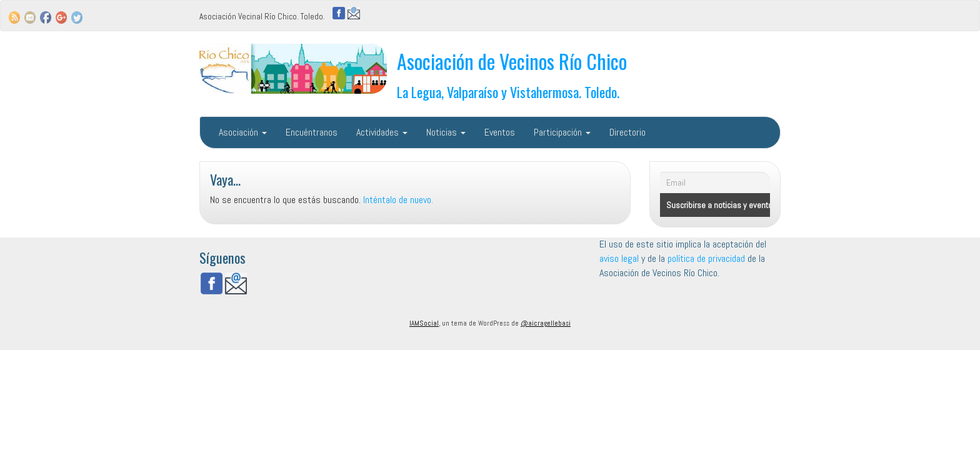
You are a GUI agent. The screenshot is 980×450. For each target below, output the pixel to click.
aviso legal (619, 258)
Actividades (382, 132)
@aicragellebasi (546, 323)
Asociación (243, 132)
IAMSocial (424, 323)
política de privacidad (707, 258)
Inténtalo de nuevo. (398, 200)
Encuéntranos (312, 132)
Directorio (627, 132)
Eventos (500, 132)
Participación (562, 132)
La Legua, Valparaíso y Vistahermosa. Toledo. (508, 92)
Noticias (446, 132)
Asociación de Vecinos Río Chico (512, 61)
